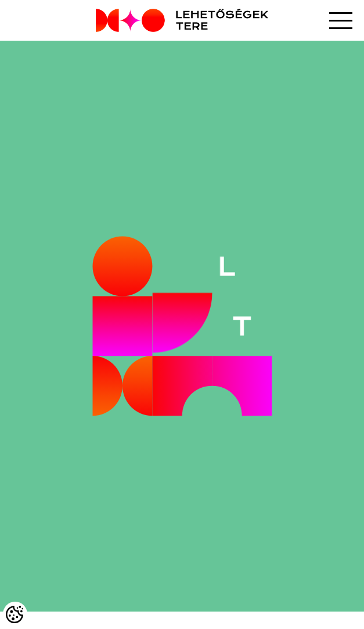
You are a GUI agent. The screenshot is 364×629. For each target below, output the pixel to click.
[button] (341, 21)
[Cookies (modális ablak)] (15, 614)
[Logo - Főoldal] (182, 20)
